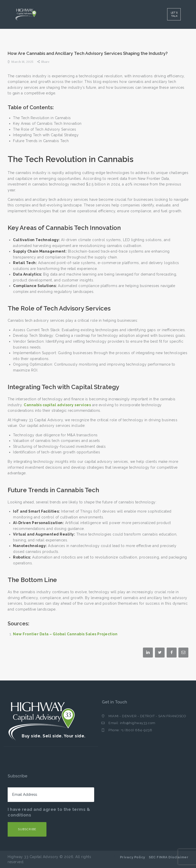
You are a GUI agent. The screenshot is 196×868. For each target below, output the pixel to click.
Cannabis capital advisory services (57, 405)
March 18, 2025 (22, 62)
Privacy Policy (133, 857)
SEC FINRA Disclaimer (169, 857)
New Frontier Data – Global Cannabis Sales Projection (65, 634)
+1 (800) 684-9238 (137, 730)
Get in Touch (114, 702)
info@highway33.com (138, 723)
